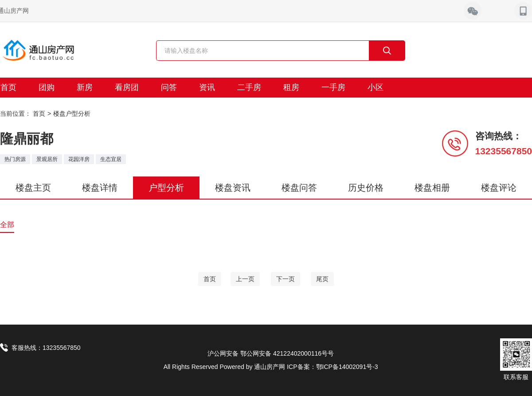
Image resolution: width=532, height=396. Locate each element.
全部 (7, 225)
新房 (85, 87)
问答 (169, 87)
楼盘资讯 (233, 188)
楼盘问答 (299, 188)
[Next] (286, 279)
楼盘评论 (499, 188)
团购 (47, 87)
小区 (376, 87)
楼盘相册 (432, 188)
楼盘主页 (33, 188)
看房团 (127, 87)
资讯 (207, 87)
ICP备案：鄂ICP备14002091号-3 (332, 367)
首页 (39, 114)
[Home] (210, 279)
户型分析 (166, 188)
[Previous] (245, 279)
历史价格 (366, 188)
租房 (291, 87)
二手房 (249, 87)
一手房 (333, 87)
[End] (322, 279)
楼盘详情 (100, 188)
